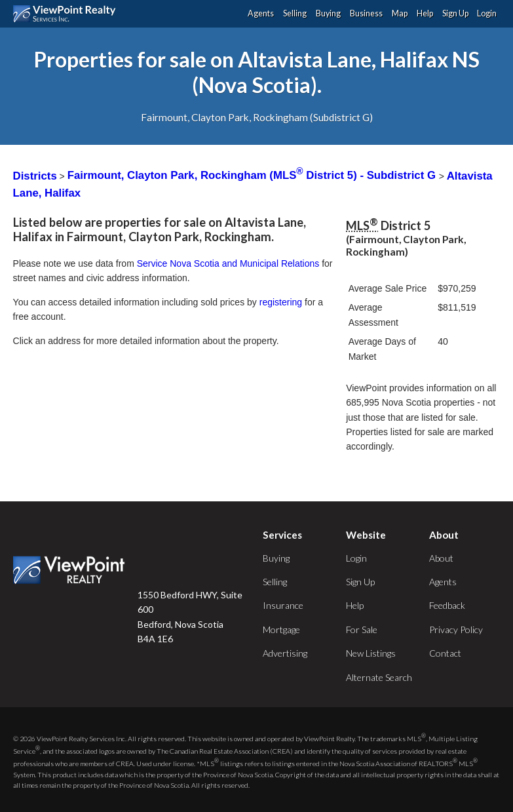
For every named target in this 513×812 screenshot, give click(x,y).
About (441, 558)
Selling (295, 13)
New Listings (371, 653)
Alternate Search (379, 677)
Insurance (283, 605)
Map (400, 13)
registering (281, 302)
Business (366, 13)
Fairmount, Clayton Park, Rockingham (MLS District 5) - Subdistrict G (253, 175)
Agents (261, 13)
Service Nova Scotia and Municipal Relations (228, 263)
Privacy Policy (456, 629)
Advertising (285, 653)
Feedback (447, 605)
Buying (328, 13)
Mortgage (281, 629)
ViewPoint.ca (68, 14)
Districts (35, 175)
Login (487, 13)
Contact (445, 653)
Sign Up (455, 13)
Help (425, 13)
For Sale (362, 629)
